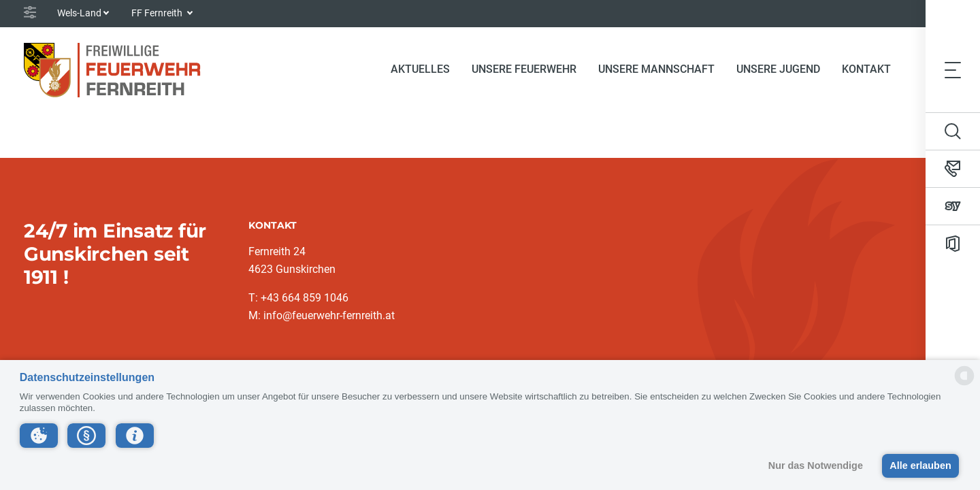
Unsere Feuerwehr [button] (524, 69)
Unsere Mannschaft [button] (656, 69)
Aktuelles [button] (420, 69)
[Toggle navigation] (953, 69)
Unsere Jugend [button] (778, 69)
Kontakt (866, 69)
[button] (39, 436)
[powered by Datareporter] (964, 384)
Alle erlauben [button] (920, 465)
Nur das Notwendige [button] (816, 465)
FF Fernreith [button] (158, 13)
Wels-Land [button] (79, 13)
